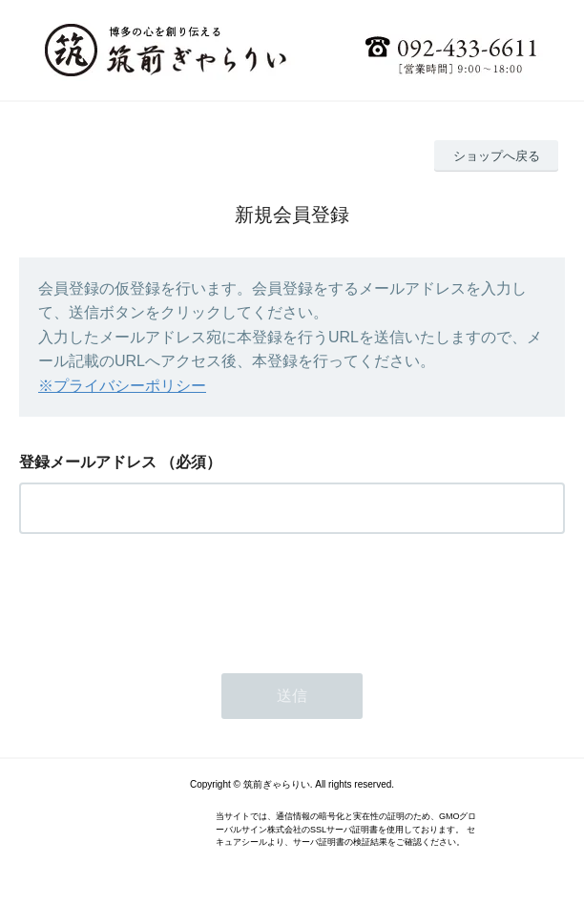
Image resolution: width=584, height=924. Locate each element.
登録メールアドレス (88, 462)
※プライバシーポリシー (122, 386)
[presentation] (164, 598)
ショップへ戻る (497, 156)
